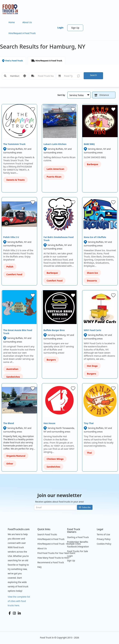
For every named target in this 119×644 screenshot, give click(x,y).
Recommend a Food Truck (51, 562)
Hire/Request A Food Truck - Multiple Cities (59, 544)
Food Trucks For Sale (78, 551)
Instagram (14, 613)
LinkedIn (19, 613)
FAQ (39, 567)
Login (61, 28)
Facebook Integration (78, 547)
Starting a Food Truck (78, 537)
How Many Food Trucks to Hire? (53, 558)
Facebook (10, 613)
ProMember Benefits (78, 542)
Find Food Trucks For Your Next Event (56, 553)
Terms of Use (103, 534)
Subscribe (86, 507)
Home (12, 22)
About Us (27, 22)
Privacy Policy (104, 539)
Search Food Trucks (47, 534)
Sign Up (75, 28)
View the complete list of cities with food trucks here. (19, 601)
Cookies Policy (104, 544)
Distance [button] (102, 95)
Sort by (61, 95)
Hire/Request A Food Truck (22, 33)
